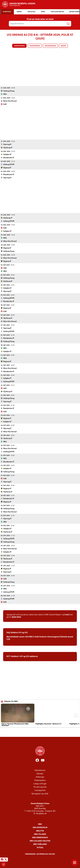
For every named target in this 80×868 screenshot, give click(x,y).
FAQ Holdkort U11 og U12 (17, 633)
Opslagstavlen (50, 46)
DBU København (40, 838)
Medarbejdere (40, 780)
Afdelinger (40, 777)
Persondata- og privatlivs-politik (40, 854)
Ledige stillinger (40, 784)
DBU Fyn (40, 831)
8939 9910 (16, 617)
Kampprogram (19, 46)
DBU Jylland (40, 834)
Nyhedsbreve (40, 770)
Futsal (40, 848)
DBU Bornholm (40, 828)
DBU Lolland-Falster (40, 841)
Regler (63, 46)
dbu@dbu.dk (41, 814)
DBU (40, 824)
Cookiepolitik (40, 790)
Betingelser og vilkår (40, 794)
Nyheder (40, 774)
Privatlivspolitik (40, 787)
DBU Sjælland (40, 844)
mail (67, 615)
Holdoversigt (35, 46)
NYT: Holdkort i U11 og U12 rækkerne (22, 656)
